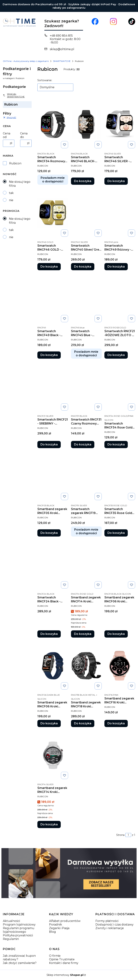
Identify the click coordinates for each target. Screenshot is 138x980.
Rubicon (15, 163)
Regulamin (11, 939)
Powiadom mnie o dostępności (53, 180)
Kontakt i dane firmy (64, 963)
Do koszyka (83, 181)
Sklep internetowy (65, 975)
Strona (120, 835)
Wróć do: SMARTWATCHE (14, 95)
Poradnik (56, 925)
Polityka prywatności (18, 935)
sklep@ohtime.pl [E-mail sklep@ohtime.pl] (62, 49)
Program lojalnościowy (19, 925)
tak (11, 193)
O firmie (55, 956)
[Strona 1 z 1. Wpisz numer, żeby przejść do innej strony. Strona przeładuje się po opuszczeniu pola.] (128, 835)
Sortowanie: (45, 80)
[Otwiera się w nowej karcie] (95, 21)
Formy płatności (107, 921)
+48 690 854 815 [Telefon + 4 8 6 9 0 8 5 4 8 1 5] (61, 36)
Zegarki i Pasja (59, 928)
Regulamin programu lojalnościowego (19, 930)
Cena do (24, 135)
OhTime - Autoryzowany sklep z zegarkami (26, 61)
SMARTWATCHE (62, 61)
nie (11, 200)
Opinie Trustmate (62, 959)
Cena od (7, 135)
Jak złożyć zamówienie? (20, 963)
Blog (52, 932)
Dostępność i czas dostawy (114, 925)
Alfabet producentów (65, 921)
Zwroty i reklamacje (110, 928)
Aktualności (11, 921)
